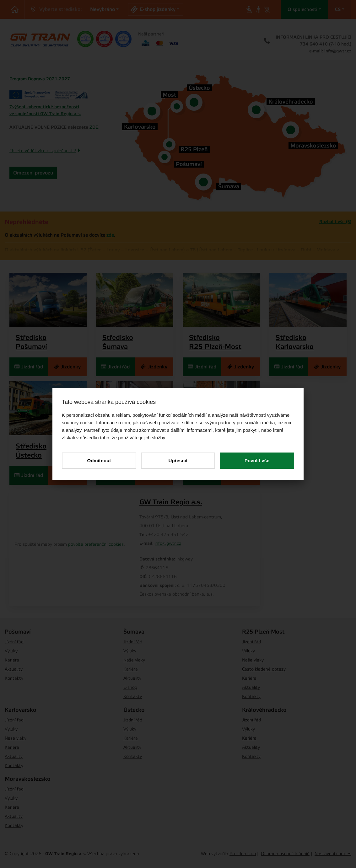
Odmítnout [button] (99, 461)
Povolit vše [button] (257, 461)
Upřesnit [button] (178, 461)
